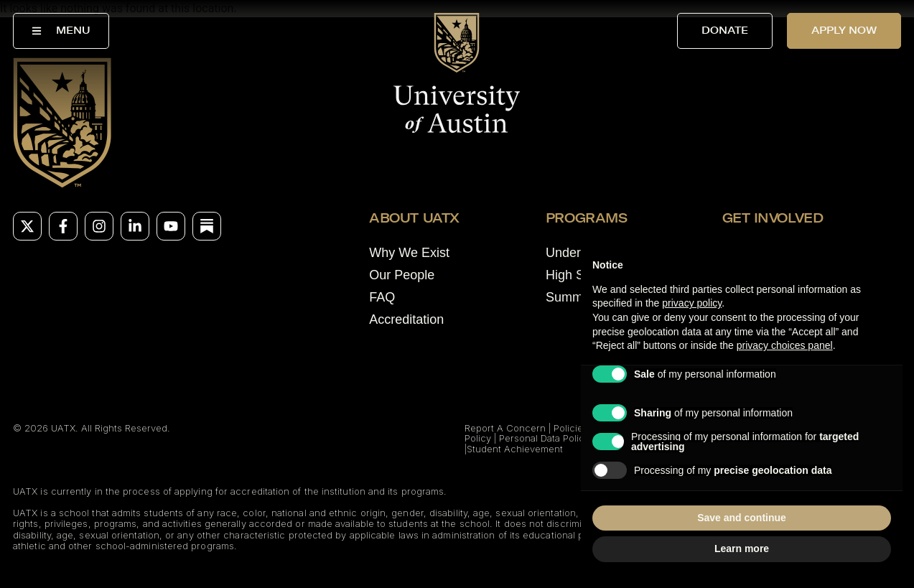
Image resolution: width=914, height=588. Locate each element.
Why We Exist (409, 253)
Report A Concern (505, 428)
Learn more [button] (742, 549)
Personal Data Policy (544, 438)
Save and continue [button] (742, 518)
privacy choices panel (785, 345)
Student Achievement (515, 449)
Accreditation (406, 319)
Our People (402, 275)
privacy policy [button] (692, 303)
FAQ (382, 297)
